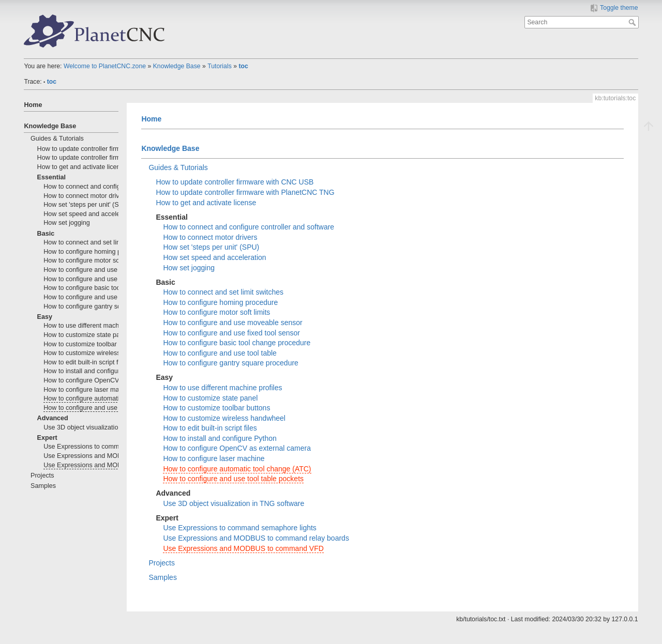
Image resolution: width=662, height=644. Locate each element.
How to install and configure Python (94, 371)
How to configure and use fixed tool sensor (105, 279)
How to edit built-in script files (86, 362)
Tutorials (220, 66)
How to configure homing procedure (95, 252)
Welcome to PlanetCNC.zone (105, 66)
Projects (42, 476)
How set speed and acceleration (90, 214)
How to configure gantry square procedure (104, 306)
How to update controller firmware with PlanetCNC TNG (118, 158)
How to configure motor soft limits (92, 260)
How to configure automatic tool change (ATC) (110, 398)
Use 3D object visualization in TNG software (107, 427)
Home (33, 105)
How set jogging (67, 223)
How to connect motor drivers (86, 196)
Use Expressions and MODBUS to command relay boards (256, 538)
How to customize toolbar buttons (92, 344)
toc (243, 66)
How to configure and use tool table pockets (107, 408)
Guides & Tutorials (57, 139)
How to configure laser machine (89, 390)
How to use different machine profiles (97, 326)
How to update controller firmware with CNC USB (108, 149)
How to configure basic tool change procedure (110, 288)
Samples (43, 486)
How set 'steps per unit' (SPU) (87, 205)
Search (633, 22)
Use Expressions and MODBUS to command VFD (116, 465)
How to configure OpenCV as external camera (110, 380)
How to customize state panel (86, 335)
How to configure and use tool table (94, 297)
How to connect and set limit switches (97, 242)
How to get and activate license (82, 167)
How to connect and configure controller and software (249, 227)
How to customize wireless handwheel (99, 353)
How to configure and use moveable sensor (106, 270)
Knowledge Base (177, 66)
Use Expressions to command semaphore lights (112, 447)
